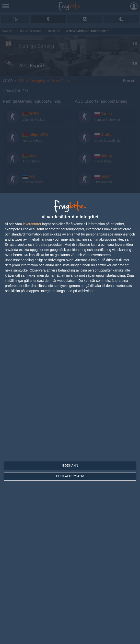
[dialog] (70, 419)
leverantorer (32, 224)
